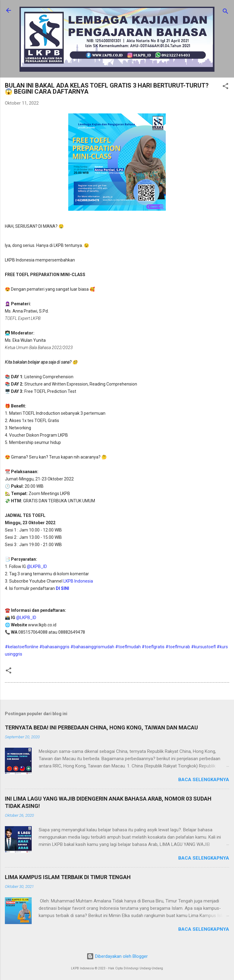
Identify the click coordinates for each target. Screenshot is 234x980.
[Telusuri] (225, 12)
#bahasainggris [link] (54, 647)
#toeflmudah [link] (128, 647)
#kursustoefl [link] (203, 647)
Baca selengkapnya (204, 780)
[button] (225, 87)
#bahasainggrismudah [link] (92, 647)
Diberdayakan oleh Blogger (117, 956)
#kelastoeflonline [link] (22, 647)
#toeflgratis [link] (153, 647)
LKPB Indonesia (78, 581)
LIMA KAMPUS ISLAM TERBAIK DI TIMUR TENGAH (68, 877)
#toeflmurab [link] (178, 647)
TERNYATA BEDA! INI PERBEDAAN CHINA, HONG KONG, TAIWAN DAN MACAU (101, 727)
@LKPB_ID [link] (37, 566)
